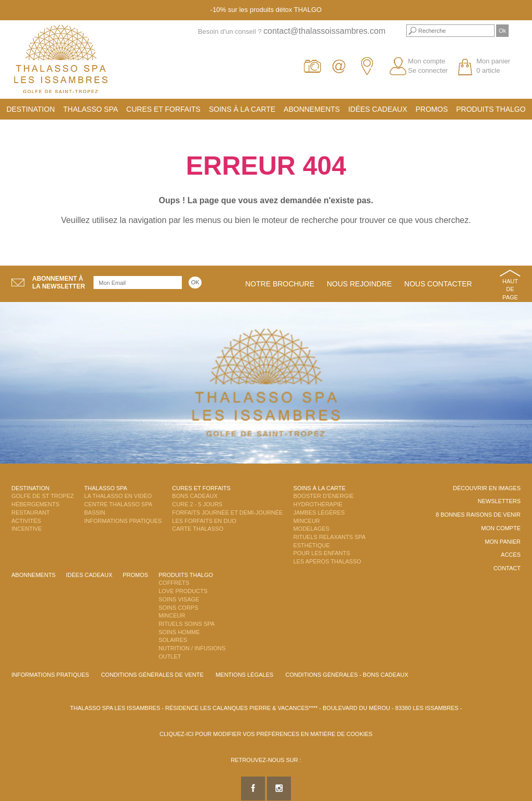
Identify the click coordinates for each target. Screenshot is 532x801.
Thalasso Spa (91, 109)
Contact (507, 568)
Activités (26, 521)
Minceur (306, 521)
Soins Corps (178, 608)
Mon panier (503, 542)
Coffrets (174, 583)
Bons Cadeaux (195, 496)
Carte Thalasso (198, 529)
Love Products (183, 591)
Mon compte (427, 61)
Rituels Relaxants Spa (329, 537)
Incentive (27, 529)
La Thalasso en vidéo (118, 496)
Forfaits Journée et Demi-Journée (227, 513)
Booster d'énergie (323, 496)
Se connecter (428, 70)
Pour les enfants (321, 553)
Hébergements (35, 504)
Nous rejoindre (359, 284)
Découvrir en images (487, 488)
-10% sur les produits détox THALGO (266, 10)
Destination (30, 109)
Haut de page (510, 289)
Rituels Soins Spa (187, 624)
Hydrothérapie (318, 504)
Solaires (173, 640)
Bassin (95, 513)
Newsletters (499, 501)
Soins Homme (179, 632)
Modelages (311, 529)
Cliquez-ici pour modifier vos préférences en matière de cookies (266, 734)
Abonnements (312, 109)
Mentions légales (244, 675)
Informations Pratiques (123, 521)
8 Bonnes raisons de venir (478, 515)
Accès (511, 555)
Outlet (170, 656)
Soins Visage (179, 599)
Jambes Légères (319, 513)
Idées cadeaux (378, 109)
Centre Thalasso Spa (118, 504)
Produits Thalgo (491, 109)
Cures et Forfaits (163, 109)
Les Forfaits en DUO (204, 521)
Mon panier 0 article (493, 66)
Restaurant (31, 513)
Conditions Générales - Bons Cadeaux (347, 675)
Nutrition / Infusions (192, 648)
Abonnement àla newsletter (59, 283)
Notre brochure (280, 284)
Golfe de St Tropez (43, 496)
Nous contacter (438, 284)
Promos (432, 109)
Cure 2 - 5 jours (197, 504)
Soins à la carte (242, 109)
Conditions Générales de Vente (152, 675)
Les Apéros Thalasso (327, 561)
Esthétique (311, 545)
